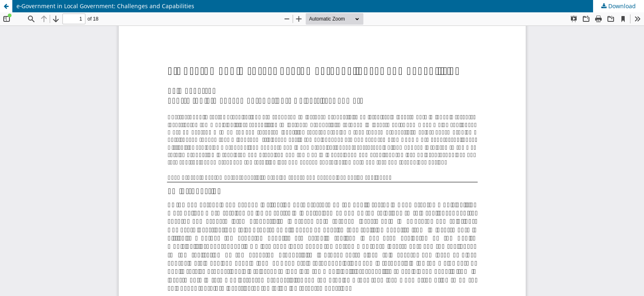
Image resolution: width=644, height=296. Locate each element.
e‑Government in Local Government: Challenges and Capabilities (105, 6)
